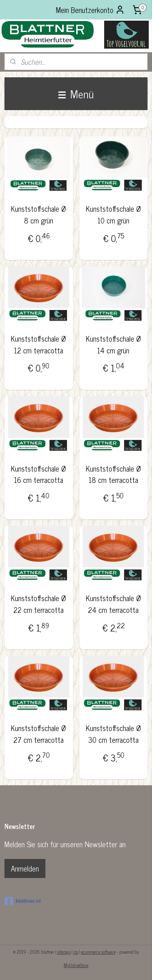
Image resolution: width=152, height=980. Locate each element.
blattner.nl (22, 901)
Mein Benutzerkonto (90, 10)
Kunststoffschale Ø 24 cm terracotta (113, 604)
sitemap (64, 952)
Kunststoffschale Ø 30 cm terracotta (113, 734)
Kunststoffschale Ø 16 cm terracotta (39, 474)
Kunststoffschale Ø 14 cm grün (113, 344)
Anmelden (25, 868)
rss (76, 952)
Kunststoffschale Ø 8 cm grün (39, 215)
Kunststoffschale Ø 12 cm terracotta (39, 344)
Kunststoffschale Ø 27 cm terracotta (39, 734)
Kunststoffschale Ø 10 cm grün (113, 215)
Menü (76, 94)
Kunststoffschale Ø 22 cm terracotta (39, 604)
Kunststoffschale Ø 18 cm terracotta (113, 474)
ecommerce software (98, 952)
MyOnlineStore (76, 965)
